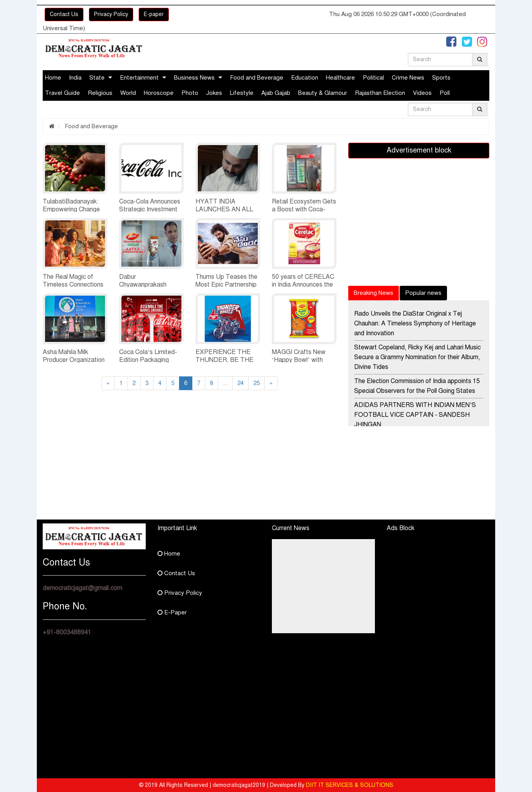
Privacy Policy (111, 14)
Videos (422, 93)
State (97, 78)
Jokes (214, 93)
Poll (445, 93)
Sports (441, 78)
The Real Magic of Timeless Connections (73, 281)
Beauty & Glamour (323, 93)
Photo (190, 93)
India (75, 78)
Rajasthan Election (380, 93)
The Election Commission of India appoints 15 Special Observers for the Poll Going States (417, 386)
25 (257, 383)
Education (305, 78)
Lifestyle (242, 93)
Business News (194, 78)
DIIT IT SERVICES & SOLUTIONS (350, 785)
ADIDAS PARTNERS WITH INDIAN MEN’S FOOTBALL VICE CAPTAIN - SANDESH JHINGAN (415, 415)
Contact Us (64, 14)
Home (53, 78)
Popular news (423, 293)
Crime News (408, 78)
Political (373, 78)
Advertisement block (419, 150)
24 (241, 383)
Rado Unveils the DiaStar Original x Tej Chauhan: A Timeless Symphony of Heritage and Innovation (415, 323)
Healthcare (340, 78)
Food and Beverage (257, 78)
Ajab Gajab (276, 93)
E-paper (154, 14)
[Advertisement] (113, 465)
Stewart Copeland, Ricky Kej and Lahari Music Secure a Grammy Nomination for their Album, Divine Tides (417, 357)
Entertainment (139, 78)
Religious (100, 93)
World (128, 93)
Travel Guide (62, 93)
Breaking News (374, 293)
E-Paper (172, 612)
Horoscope (159, 93)
